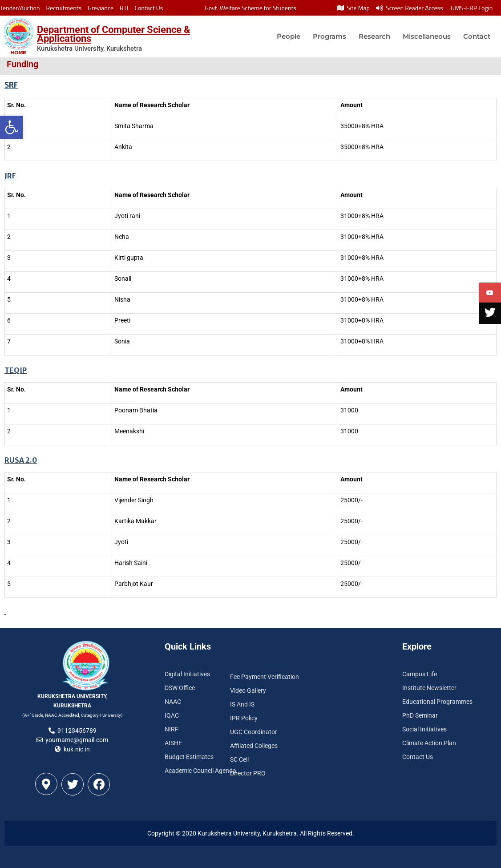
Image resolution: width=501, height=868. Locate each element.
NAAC (173, 702)
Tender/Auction (20, 8)
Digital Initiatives (187, 674)
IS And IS (242, 704)
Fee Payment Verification (265, 677)
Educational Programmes (437, 702)
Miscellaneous (427, 36)
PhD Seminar (420, 715)
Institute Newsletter (429, 688)
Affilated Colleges (254, 746)
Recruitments (64, 8)
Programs (329, 36)
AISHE (173, 743)
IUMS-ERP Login (471, 8)
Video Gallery (248, 690)
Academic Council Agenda (200, 771)
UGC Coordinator (254, 732)
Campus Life (420, 674)
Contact (477, 36)
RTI (124, 8)
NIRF (172, 729)
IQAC (172, 715)
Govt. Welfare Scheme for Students (250, 8)
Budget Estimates (189, 757)
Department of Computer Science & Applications (113, 34)
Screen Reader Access (410, 8)
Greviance (101, 8)
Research (374, 36)
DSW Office (180, 688)
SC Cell (239, 759)
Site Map (353, 8)
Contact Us (149, 8)
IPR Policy (244, 718)
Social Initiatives (424, 729)
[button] (12, 127)
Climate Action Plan (429, 743)
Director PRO (248, 773)
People (289, 36)
